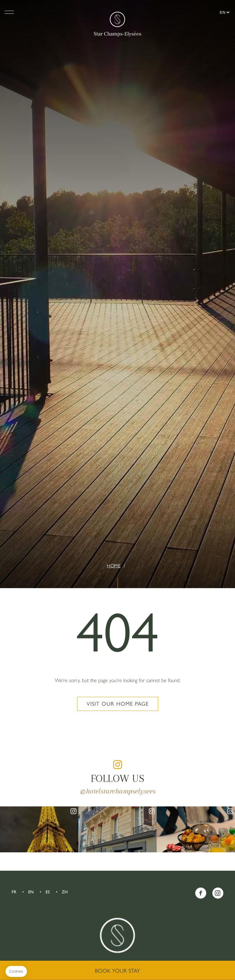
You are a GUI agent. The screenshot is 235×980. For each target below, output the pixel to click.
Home (114, 566)
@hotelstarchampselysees (118, 791)
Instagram (218, 893)
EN (31, 892)
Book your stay (117, 971)
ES (48, 892)
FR (14, 892)
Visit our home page (118, 704)
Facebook (201, 893)
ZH (65, 892)
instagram (117, 764)
